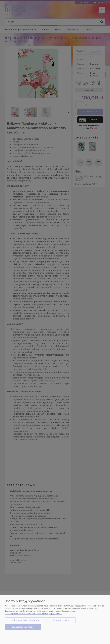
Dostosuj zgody (61, 621)
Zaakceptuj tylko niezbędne (25, 621)
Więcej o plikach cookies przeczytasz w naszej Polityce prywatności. (33, 614)
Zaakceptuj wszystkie (23, 627)
